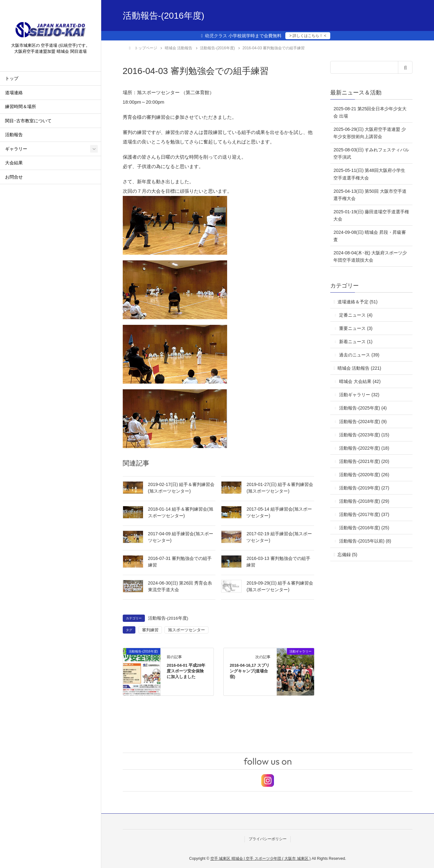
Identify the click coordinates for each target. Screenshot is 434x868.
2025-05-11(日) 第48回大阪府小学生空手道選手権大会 (369, 174)
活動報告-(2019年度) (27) (364, 488)
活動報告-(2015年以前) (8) (365, 541)
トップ (12, 79)
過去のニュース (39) (359, 355)
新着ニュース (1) (356, 342)
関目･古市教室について (28, 121)
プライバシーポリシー (268, 839)
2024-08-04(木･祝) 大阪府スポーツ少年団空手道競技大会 (370, 256)
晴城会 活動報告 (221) (359, 368)
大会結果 (14, 164)
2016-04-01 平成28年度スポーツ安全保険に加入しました (186, 671)
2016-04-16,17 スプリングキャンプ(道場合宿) (250, 671)
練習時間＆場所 (21, 108)
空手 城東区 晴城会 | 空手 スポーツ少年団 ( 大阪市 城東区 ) (260, 859)
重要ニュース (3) (356, 328)
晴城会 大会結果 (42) (360, 381)
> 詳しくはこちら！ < (308, 36)
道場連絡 (14, 93)
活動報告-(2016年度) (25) (364, 528)
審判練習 (150, 630)
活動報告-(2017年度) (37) (364, 514)
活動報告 (14, 136)
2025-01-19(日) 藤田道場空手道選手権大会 (371, 215)
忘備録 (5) (347, 555)
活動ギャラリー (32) (359, 395)
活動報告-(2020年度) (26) (364, 475)
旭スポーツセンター (186, 630)
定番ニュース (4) (356, 315)
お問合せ (14, 178)
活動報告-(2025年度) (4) (363, 408)
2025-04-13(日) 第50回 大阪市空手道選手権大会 (370, 195)
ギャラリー (16, 150)
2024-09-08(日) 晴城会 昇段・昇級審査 (370, 236)
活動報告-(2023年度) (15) (364, 435)
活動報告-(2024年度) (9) (363, 422)
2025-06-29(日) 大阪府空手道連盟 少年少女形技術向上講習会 (370, 133)
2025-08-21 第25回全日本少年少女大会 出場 (370, 112)
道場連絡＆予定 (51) (358, 302)
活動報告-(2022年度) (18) (364, 448)
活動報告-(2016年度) (168, 618)
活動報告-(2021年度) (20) (364, 461)
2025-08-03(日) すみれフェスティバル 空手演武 (371, 153)
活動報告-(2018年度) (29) (364, 501)
